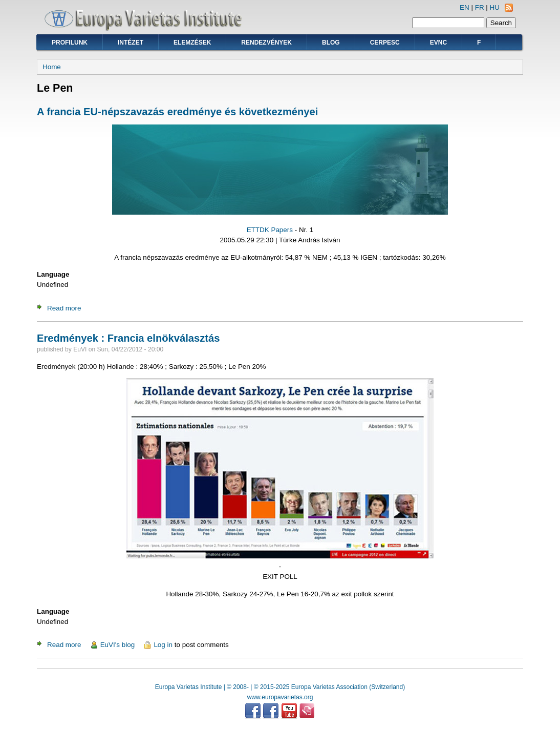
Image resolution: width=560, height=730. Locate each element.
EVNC (438, 43)
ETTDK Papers (270, 230)
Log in (163, 645)
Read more (64, 308)
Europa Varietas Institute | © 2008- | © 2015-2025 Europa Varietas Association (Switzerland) (280, 687)
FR (480, 7)
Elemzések (192, 43)
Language (53, 274)
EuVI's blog (118, 645)
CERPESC (385, 43)
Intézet (131, 43)
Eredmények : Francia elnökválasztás (128, 338)
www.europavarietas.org (280, 697)
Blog (331, 43)
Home (52, 67)
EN (465, 7)
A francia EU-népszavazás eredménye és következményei (177, 112)
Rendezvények (266, 43)
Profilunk (70, 43)
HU (495, 7)
